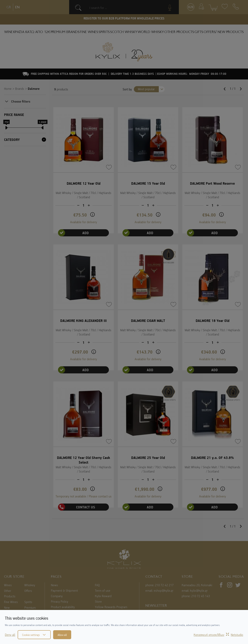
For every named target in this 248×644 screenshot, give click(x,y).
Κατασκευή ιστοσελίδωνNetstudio (218, 635)
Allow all (62, 635)
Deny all (10, 635)
